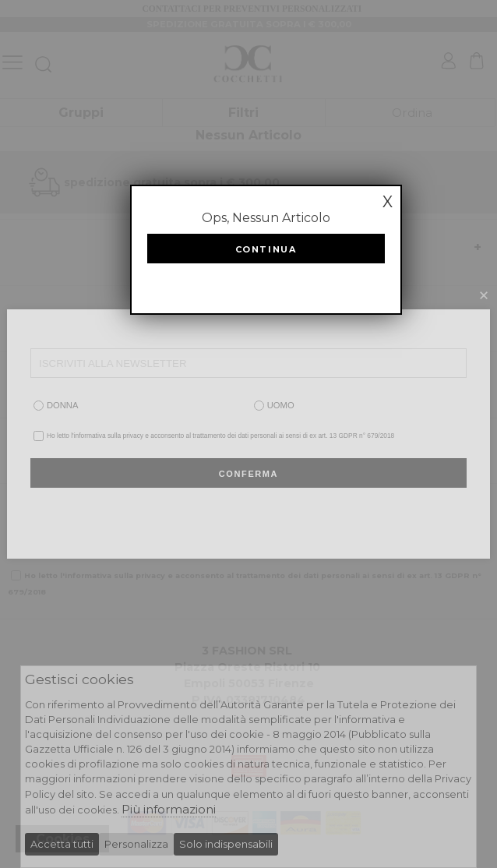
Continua (266, 249)
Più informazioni (169, 809)
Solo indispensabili (226, 844)
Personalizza (136, 844)
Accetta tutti (62, 844)
